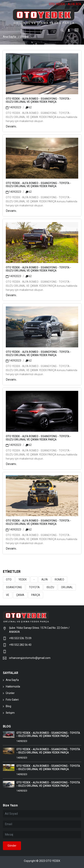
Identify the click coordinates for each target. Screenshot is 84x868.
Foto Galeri (12, 700)
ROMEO (59, 580)
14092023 (13, 107)
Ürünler (10, 693)
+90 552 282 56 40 (20, 645)
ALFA (45, 580)
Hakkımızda (13, 686)
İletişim (10, 713)
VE (8, 595)
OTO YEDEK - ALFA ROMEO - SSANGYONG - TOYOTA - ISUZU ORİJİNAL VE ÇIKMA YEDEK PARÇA (38, 100)
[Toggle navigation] (77, 30)
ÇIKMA (20, 595)
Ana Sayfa (9, 37)
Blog (8, 706)
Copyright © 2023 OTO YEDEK (42, 861)
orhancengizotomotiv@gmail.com (30, 658)
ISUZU (50, 587)
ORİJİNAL (67, 587)
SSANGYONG (14, 587)
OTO (9, 580)
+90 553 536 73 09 (21, 638)
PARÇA (36, 595)
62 (29, 107)
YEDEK (23, 580)
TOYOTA (34, 587)
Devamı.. (11, 126)
